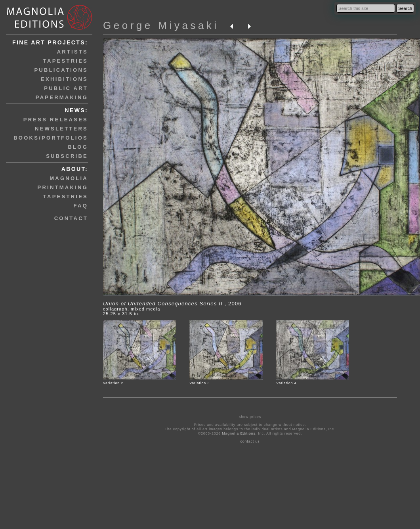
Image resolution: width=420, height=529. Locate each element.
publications (61, 70)
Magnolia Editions (239, 433)
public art (66, 88)
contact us (250, 441)
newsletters (61, 129)
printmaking (63, 187)
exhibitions (64, 79)
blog (78, 147)
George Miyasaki (161, 25)
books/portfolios (51, 138)
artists (73, 52)
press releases (56, 120)
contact (71, 218)
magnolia (69, 178)
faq (81, 206)
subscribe (67, 156)
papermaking (62, 97)
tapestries (66, 61)
